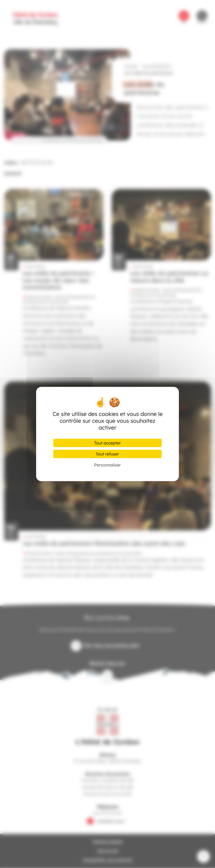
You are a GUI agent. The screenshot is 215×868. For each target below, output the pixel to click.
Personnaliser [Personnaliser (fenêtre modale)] (107, 465)
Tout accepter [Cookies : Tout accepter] (107, 443)
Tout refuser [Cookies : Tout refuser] (107, 454)
